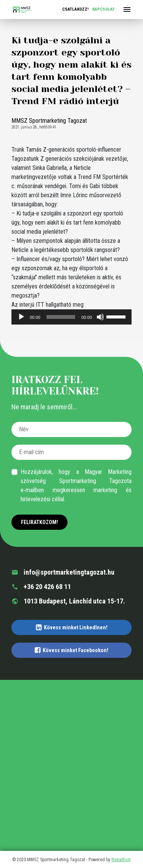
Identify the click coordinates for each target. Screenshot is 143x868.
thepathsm (121, 860)
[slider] (61, 317)
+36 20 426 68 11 (41, 587)
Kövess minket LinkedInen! (72, 627)
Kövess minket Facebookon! (71, 650)
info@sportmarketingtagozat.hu (63, 572)
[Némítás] (100, 317)
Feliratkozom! (39, 522)
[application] (71, 317)
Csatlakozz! (75, 9)
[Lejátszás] (21, 317)
